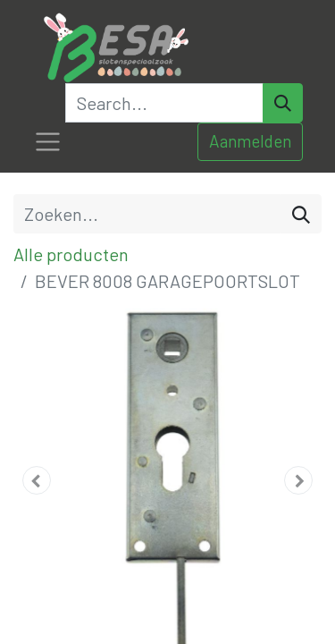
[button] (37, 480)
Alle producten (71, 254)
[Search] (283, 103)
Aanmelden (250, 141)
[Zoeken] (301, 214)
